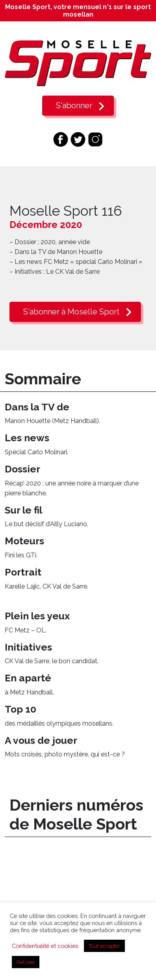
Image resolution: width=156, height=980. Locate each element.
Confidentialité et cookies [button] (45, 946)
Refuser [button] (26, 962)
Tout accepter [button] (104, 946)
